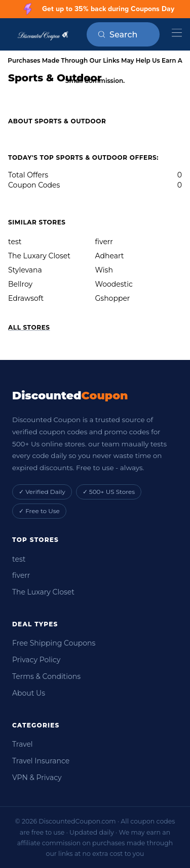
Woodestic (114, 284)
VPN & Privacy (37, 778)
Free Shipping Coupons (54, 643)
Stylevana (25, 270)
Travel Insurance (41, 761)
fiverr (104, 242)
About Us (29, 693)
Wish (104, 270)
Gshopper (113, 298)
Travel (23, 744)
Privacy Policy (36, 660)
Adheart (110, 256)
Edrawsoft (26, 298)
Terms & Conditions (46, 676)
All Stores (29, 327)
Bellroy (20, 284)
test (15, 242)
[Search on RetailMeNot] (130, 34)
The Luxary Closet (39, 256)
